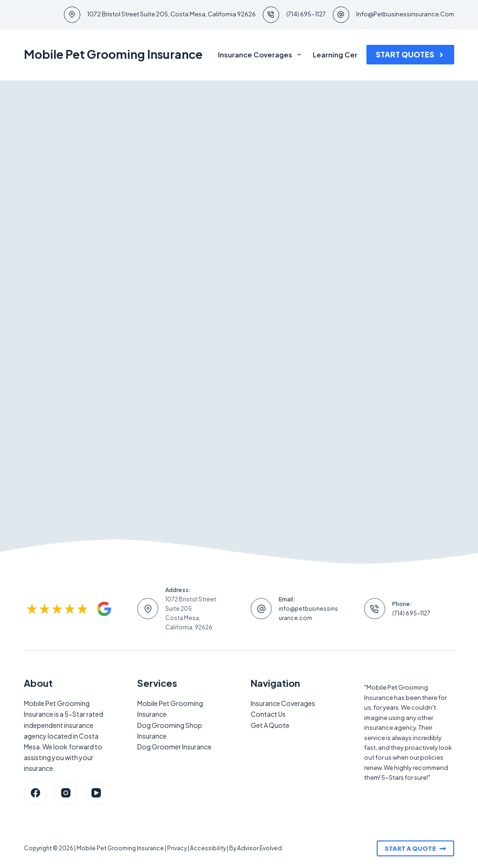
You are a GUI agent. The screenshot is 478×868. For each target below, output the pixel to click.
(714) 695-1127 (306, 14)
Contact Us (268, 714)
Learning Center (341, 54)
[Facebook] (35, 793)
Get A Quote (270, 725)
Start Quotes (410, 54)
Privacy (177, 848)
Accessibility (208, 848)
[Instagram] (66, 793)
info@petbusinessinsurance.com (405, 14)
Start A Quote (415, 848)
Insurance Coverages (261, 55)
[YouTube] (96, 793)
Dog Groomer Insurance (174, 747)
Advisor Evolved (260, 848)
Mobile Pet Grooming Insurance (113, 54)
